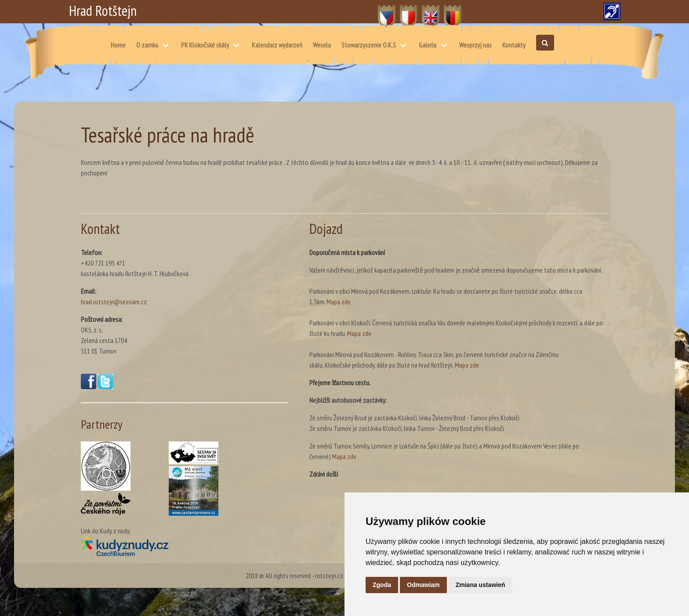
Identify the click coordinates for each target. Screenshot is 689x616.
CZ (382, 11)
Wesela (322, 45)
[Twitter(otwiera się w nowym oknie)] (105, 386)
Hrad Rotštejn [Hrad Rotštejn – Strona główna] (103, 11)
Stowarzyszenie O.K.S (369, 45)
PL (403, 11)
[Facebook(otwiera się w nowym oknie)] (89, 386)
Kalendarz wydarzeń (277, 45)
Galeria (428, 45)
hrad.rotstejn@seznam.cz (114, 302)
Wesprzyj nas (475, 45)
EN (426, 11)
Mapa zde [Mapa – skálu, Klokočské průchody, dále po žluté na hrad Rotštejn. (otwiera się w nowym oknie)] (467, 365)
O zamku (147, 45)
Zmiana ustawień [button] (480, 585)
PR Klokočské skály (205, 45)
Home (118, 45)
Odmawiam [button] (423, 585)
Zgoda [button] (382, 585)
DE (448, 11)
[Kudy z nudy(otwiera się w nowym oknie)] (185, 546)
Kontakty (514, 45)
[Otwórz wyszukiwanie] (545, 43)
